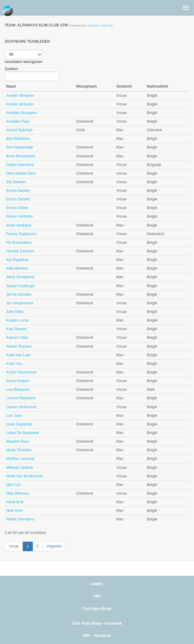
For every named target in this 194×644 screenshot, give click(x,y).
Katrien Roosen (19, 346)
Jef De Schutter (19, 294)
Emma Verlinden (20, 216)
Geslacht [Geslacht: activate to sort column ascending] (124, 86)
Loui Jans (14, 416)
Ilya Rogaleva (17, 260)
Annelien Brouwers (22, 113)
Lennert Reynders (21, 398)
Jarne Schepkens (20, 277)
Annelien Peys (18, 121)
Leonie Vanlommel (21, 407)
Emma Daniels (18, 191)
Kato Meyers (16, 329)
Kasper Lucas (17, 320)
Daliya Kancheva (20, 165)
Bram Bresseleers (21, 156)
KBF (97, 596)
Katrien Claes (17, 338)
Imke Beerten (17, 268)
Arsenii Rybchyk (19, 130)
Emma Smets (17, 208)
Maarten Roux (18, 441)
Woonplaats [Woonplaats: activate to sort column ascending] (87, 86)
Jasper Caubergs (20, 286)
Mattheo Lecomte (20, 459)
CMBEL (97, 584)
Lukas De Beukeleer (23, 433)
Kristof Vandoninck (21, 372)
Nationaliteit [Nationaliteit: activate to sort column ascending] (158, 86)
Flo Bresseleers (19, 243)
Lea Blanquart (18, 389)
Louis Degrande (19, 424)
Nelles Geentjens (20, 519)
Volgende (54, 546)
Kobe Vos (14, 364)
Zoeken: (32, 74)
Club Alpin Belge (97, 609)
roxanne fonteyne (100, 26)
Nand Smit (15, 502)
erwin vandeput (19, 225)
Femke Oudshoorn (21, 234)
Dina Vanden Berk (21, 173)
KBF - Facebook (97, 636)
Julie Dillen (15, 312)
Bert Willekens (18, 139)
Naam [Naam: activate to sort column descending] (11, 86)
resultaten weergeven (23, 57)
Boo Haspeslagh (20, 147)
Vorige (14, 546)
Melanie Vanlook (20, 468)
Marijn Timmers (19, 450)
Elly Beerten (16, 182)
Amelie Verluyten (20, 96)
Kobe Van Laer (18, 355)
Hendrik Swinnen (20, 251)
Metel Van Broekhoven (25, 476)
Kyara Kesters (18, 381)
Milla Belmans (18, 493)
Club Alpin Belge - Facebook (97, 623)
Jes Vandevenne (20, 303)
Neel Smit (14, 511)
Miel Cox (13, 485)
